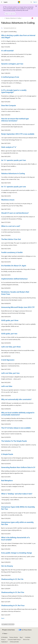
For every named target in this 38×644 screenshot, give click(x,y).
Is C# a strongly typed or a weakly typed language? (14, 91)
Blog (21, 637)
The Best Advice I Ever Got (11, 239)
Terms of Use (26, 639)
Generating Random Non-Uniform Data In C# (18, 467)
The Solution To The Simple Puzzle (14, 441)
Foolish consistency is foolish (12, 252)
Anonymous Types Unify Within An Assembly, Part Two (18, 508)
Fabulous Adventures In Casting (13, 173)
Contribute (28, 637)
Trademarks (4, 642)
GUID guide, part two (9, 333)
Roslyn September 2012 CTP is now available (18, 134)
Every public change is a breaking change (17, 553)
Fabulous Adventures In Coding (13, 18)
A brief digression (8, 360)
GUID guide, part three (10, 320)
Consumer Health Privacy (14, 639)
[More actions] (35, 18)
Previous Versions (14, 637)
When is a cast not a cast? (11, 226)
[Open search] (31, 2)
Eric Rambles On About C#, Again (14, 266)
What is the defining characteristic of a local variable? (16, 538)
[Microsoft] (19, 2)
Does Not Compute (9, 105)
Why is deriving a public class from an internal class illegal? (18, 36)
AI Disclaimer (4, 637)
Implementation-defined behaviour (14, 279)
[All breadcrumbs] (3, 18)
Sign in (35, 2)
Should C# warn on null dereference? (15, 213)
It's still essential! (7, 51)
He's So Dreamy (7, 566)
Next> (3, 618)
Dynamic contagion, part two (12, 64)
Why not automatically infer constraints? (16, 399)
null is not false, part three (11, 347)
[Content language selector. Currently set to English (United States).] (8, 630)
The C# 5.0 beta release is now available (16, 428)
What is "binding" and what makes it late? (17, 494)
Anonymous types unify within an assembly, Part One (18, 523)
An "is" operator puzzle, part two (14, 160)
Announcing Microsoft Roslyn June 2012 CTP (18, 307)
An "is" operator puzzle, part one (14, 186)
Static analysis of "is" (9, 147)
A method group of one (10, 77)
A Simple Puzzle (7, 454)
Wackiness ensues (8, 200)
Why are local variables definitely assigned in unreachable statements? (18, 414)
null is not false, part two (10, 373)
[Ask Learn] (32, 18)
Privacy (3, 639)
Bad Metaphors (7, 480)
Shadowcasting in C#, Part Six (12, 579)
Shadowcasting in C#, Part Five (13, 592)
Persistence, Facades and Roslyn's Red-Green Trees (15, 293)
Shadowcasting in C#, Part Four (13, 605)
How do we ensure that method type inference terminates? (15, 120)
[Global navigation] (2, 2)
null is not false (7, 386)
